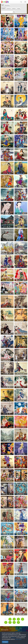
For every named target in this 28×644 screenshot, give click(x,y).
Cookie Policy (18, 639)
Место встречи (21, 284)
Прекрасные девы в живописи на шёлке (7, 44)
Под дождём (21, 17)
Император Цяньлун (21, 431)
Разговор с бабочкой (21, 177)
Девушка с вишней (21, 297)
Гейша (21, 444)
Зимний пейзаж (7, 244)
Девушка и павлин (7, 605)
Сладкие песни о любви (7, 124)
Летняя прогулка (21, 70)
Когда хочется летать (21, 418)
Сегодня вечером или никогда (7, 204)
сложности (9, 9)
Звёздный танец (7, 30)
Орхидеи (7, 57)
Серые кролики (7, 538)
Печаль (21, 124)
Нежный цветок (7, 137)
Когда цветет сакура (7, 404)
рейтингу (14, 9)
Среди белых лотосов (7, 351)
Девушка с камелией (7, 458)
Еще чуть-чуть (7, 431)
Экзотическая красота (21, 218)
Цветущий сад (7, 164)
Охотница (7, 177)
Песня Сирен (7, 524)
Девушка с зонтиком (7, 17)
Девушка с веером (7, 418)
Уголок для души (7, 391)
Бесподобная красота (7, 579)
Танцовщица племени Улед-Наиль (21, 539)
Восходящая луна (7, 190)
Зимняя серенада (7, 150)
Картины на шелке (7, 551)
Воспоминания (7, 97)
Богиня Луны (21, 97)
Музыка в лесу (21, 337)
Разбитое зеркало (21, 565)
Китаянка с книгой (21, 364)
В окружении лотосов (21, 311)
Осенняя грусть (7, 84)
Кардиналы (7, 231)
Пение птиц (7, 70)
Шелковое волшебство (7, 365)
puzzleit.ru (14, 638)
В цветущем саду (21, 498)
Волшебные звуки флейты (21, 378)
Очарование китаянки (21, 111)
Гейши (21, 471)
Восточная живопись (21, 43)
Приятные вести (21, 404)
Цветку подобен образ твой (21, 84)
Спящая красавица (7, 311)
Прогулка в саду (7, 257)
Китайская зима (21, 244)
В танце (21, 271)
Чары (21, 257)
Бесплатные (7, 5)
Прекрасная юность (7, 324)
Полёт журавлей (21, 524)
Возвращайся (21, 164)
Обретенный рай (21, 578)
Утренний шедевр (7, 297)
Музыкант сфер (21, 484)
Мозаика (21, 591)
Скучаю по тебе (21, 150)
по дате (4, 9)
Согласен (5, 642)
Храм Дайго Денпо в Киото (7, 218)
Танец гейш (7, 444)
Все (3, 5)
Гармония (21, 324)
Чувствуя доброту (21, 511)
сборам (19, 9)
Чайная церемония (7, 284)
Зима (21, 231)
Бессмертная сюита (21, 137)
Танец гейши (21, 458)
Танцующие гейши (21, 30)
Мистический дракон (7, 110)
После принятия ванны (21, 204)
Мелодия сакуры (7, 271)
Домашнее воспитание (21, 351)
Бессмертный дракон (7, 338)
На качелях (21, 391)
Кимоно (7, 471)
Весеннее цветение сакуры (7, 498)
